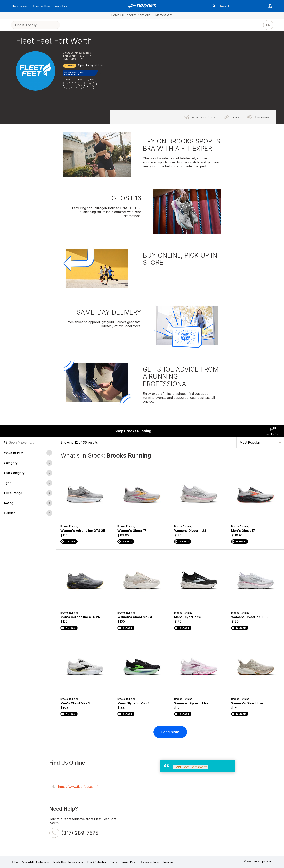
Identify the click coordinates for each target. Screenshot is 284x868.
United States (163, 15)
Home (115, 15)
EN (268, 25)
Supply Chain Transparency (68, 862)
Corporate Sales (150, 862)
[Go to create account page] (270, 6)
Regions (145, 15)
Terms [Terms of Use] (114, 862)
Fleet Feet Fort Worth (190, 767)
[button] (28, 453)
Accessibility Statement (35, 862)
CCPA (15, 862)
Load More (170, 732)
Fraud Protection (97, 862)
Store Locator (20, 6)
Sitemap (168, 862)
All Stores (129, 15)
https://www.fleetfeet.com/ (78, 787)
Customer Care (41, 6)
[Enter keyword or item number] (240, 6)
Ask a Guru (61, 6)
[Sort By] (260, 442)
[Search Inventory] (28, 442)
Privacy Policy (129, 862)
